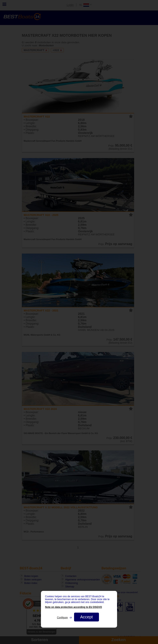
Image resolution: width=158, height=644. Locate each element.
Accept (87, 617)
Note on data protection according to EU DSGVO (74, 607)
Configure (62, 618)
